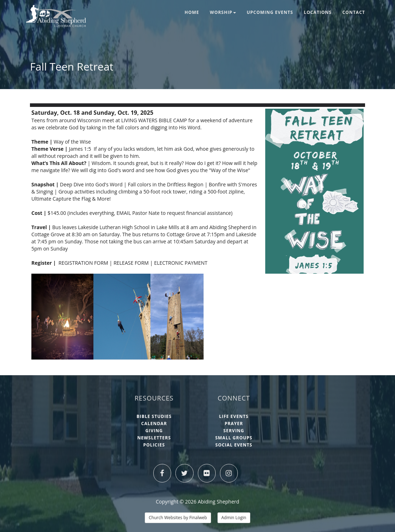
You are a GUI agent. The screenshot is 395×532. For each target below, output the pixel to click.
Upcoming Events (270, 12)
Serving (234, 431)
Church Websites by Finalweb (178, 518)
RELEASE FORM (131, 263)
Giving (154, 431)
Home (192, 12)
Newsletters (154, 438)
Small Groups (234, 438)
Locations (318, 12)
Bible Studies (154, 416)
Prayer (234, 423)
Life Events (234, 416)
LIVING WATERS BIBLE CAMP (155, 120)
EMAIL (124, 213)
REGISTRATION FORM (83, 263)
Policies (154, 445)
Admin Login (234, 518)
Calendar (154, 423)
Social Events (234, 445)
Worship (223, 12)
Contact (354, 12)
